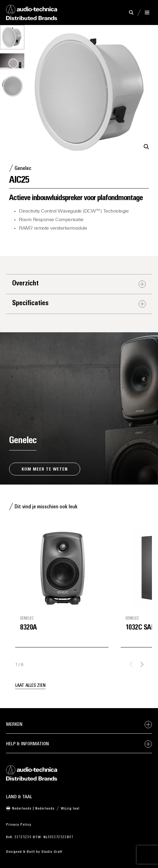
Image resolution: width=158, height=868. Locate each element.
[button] (146, 147)
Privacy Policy (19, 825)
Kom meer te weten (45, 469)
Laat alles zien (30, 686)
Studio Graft (52, 852)
